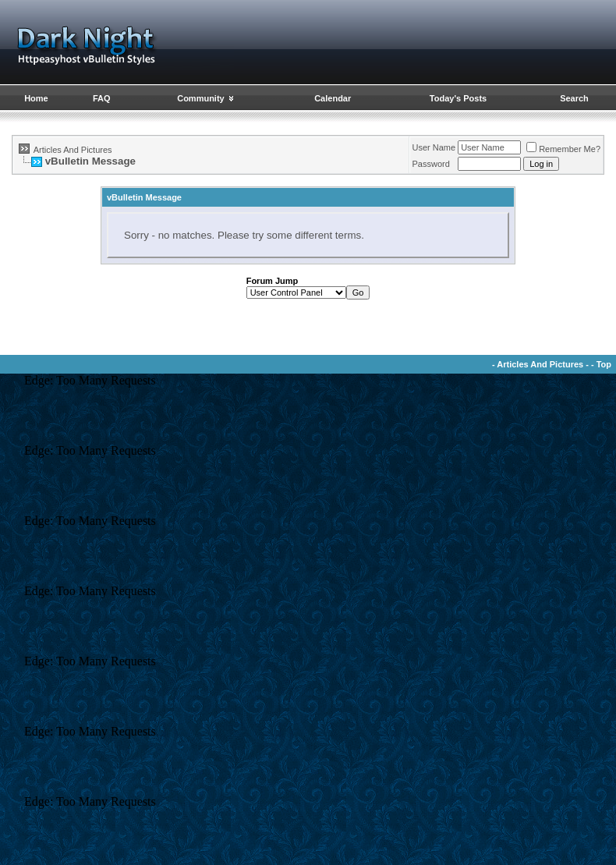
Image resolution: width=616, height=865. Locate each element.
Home (36, 98)
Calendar (333, 98)
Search (574, 98)
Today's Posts (458, 98)
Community (206, 98)
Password (431, 164)
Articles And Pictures (73, 150)
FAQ (102, 98)
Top (604, 364)
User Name (434, 147)
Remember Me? (563, 149)
